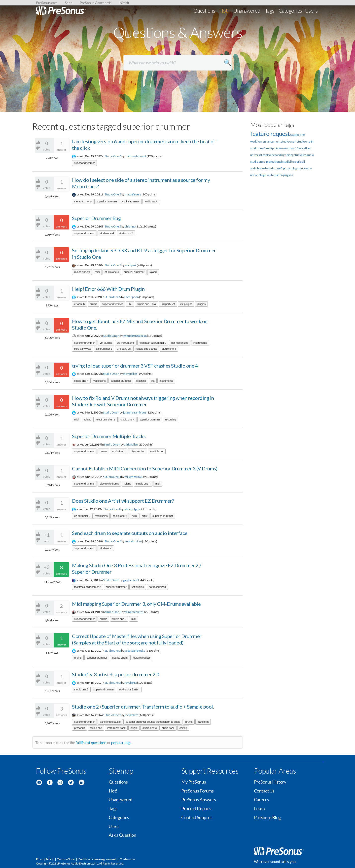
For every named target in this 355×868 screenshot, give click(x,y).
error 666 (79, 304)
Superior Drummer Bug (96, 218)
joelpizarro (131, 715)
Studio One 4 (111, 336)
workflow (305, 148)
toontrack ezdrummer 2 (153, 343)
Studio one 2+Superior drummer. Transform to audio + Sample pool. (143, 707)
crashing (141, 381)
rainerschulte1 (134, 612)
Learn (259, 808)
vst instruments (131, 201)
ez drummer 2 (104, 349)
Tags (270, 11)
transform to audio (110, 722)
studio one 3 (119, 619)
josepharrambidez (135, 412)
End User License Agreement (97, 859)
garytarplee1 (131, 580)
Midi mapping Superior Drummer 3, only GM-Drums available (136, 604)
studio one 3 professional (266, 162)
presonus (80, 728)
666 (130, 304)
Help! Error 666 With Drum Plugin (108, 289)
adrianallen (131, 444)
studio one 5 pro (147, 304)
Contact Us (264, 791)
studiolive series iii (294, 162)
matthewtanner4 (135, 156)
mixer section (137, 451)
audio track (151, 201)
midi (97, 272)
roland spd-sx (82, 272)
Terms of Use (66, 859)
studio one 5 (126, 233)
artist (144, 516)
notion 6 (306, 168)
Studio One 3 (111, 580)
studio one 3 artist (146, 349)
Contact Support (196, 817)
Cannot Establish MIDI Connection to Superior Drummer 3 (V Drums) (145, 468)
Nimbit (124, 3)
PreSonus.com (47, 3)
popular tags (121, 742)
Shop (69, 3)
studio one (106, 548)
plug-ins (288, 175)
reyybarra (130, 683)
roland (153, 272)
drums (93, 304)
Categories (290, 11)
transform (203, 722)
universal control (261, 155)
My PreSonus (194, 782)
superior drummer (84, 163)
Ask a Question (123, 835)
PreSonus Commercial (96, 3)
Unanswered (247, 11)
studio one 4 (107, 233)
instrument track (116, 728)
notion (254, 175)
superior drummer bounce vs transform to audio (153, 722)
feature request (141, 658)
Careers (261, 799)
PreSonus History (270, 782)
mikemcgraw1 (134, 477)
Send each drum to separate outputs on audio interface (130, 533)
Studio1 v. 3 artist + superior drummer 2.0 (116, 674)
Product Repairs (196, 808)
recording (170, 419)
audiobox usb (258, 168)
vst (153, 381)
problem (277, 148)
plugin (134, 728)
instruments (200, 343)
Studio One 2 (113, 715)
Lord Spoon (131, 297)
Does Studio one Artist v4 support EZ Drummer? (123, 501)
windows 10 (291, 148)
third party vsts (83, 349)
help (134, 516)
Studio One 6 (113, 156)
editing (183, 728)
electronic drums (106, 419)
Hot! (224, 11)
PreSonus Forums (197, 791)
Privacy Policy (45, 859)
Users (311, 11)
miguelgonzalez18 (135, 336)
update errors (120, 658)
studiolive (300, 155)
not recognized (180, 343)
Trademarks (128, 859)
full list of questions (91, 742)
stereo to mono (83, 201)
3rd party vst (168, 304)
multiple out (157, 451)
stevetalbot (130, 374)
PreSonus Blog (267, 817)
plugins (201, 304)
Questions (204, 11)
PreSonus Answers (199, 799)
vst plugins (186, 304)
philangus (131, 226)
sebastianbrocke (135, 651)
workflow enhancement (265, 141)
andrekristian (133, 541)
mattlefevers (133, 194)
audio (310, 155)
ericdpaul (130, 265)
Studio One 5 (113, 194)
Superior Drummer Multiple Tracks (109, 436)
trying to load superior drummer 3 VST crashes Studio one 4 (135, 366)
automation (275, 175)
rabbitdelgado (132, 509)
